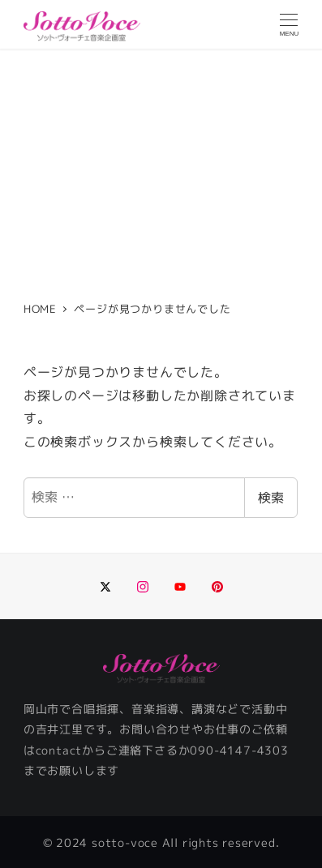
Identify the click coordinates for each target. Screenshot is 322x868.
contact (59, 750)
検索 (271, 498)
